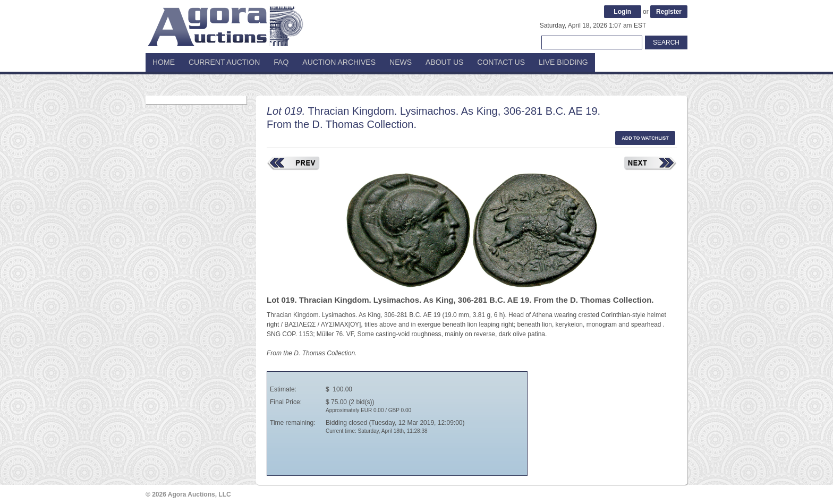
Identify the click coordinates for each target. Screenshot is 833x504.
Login (622, 12)
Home (164, 62)
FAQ (281, 62)
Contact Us (501, 62)
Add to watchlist (645, 138)
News (401, 62)
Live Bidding (563, 62)
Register (669, 12)
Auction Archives (339, 62)
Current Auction (224, 62)
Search (666, 42)
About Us (444, 62)
